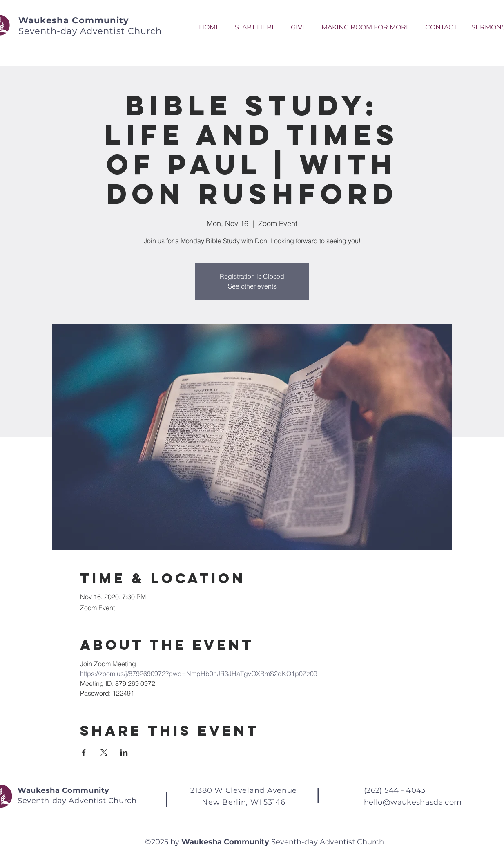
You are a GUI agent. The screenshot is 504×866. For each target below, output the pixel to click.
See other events (252, 286)
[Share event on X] (104, 752)
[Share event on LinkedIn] (124, 752)
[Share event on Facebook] (84, 752)
